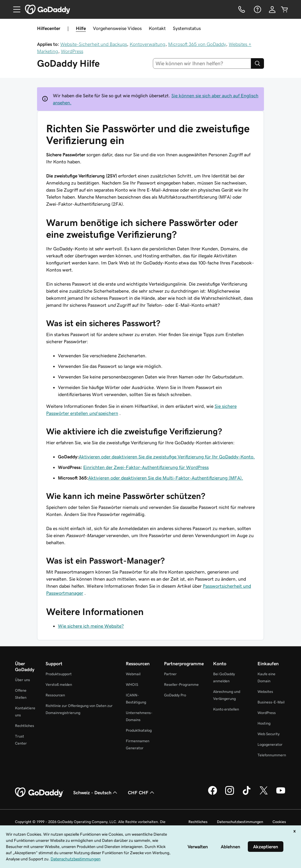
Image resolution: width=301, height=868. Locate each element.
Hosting (264, 723)
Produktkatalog (139, 730)
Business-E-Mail (271, 702)
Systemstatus (187, 28)
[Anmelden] (272, 9)
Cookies (279, 822)
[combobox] (202, 63)
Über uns (22, 680)
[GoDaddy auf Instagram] (230, 794)
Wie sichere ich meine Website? (91, 626)
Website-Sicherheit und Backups (94, 44)
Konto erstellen (226, 709)
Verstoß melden (59, 684)
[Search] (257, 63)
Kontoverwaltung (148, 44)
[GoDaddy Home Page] (39, 792)
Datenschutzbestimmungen (240, 822)
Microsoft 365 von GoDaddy (197, 44)
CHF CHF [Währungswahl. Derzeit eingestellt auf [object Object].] (142, 792)
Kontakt (157, 28)
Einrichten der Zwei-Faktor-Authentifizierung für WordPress (146, 467)
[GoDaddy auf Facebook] (213, 794)
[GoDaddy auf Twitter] (264, 794)
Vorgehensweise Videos (117, 28)
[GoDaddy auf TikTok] (247, 794)
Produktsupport (59, 674)
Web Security (269, 734)
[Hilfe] (257, 9)
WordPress (72, 51)
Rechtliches (25, 726)
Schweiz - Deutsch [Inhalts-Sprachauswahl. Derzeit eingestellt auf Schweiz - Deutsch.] (96, 792)
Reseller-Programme (181, 684)
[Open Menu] (14, 9)
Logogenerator (270, 744)
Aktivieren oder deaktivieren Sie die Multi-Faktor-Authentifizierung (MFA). (166, 478)
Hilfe (81, 28)
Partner (170, 674)
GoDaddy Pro (175, 695)
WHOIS (132, 684)
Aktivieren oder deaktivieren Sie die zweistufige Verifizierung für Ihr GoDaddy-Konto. (167, 457)
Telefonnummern (272, 755)
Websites (265, 692)
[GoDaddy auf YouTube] (281, 794)
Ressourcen (55, 695)
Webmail (133, 674)
